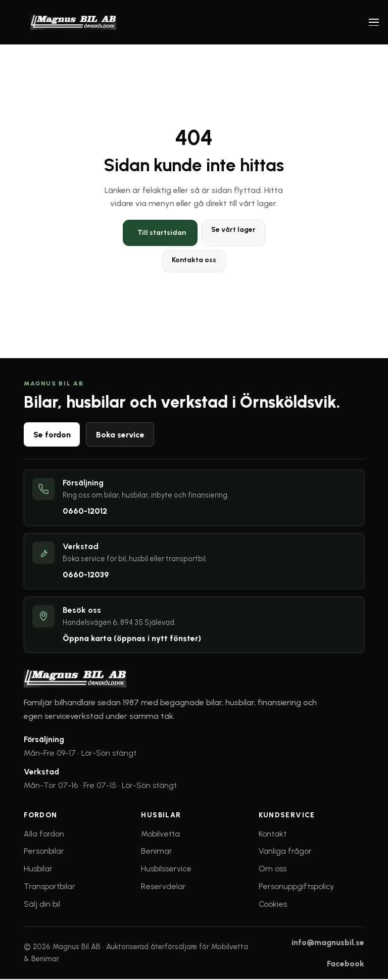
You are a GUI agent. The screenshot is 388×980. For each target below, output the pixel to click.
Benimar (157, 852)
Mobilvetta (160, 834)
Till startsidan (162, 233)
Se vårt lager (233, 230)
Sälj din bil (42, 904)
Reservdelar (163, 887)
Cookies (273, 904)
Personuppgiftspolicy (296, 887)
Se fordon (52, 435)
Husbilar (38, 870)
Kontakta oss (194, 260)
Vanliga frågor (285, 852)
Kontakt (273, 834)
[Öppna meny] (374, 22)
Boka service (120, 435)
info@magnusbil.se (328, 943)
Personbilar (44, 852)
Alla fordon (44, 834)
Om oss (273, 870)
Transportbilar (50, 887)
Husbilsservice (166, 870)
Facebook (346, 964)
